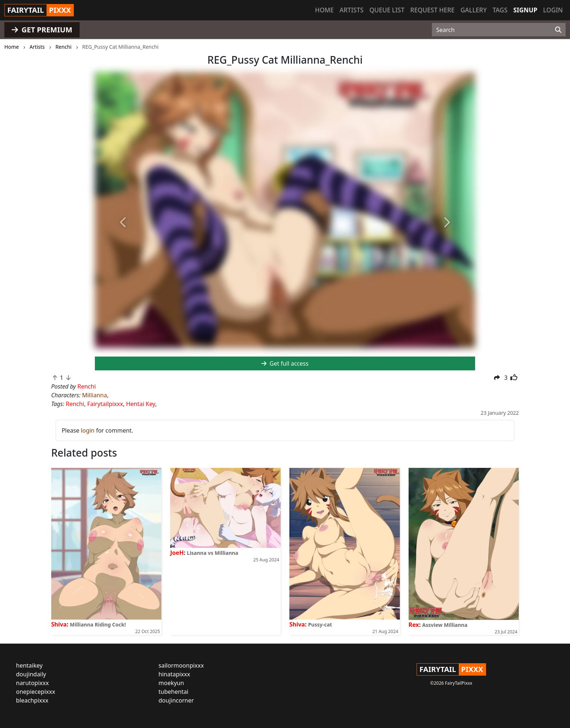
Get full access (285, 363)
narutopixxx (32, 683)
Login (553, 10)
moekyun (171, 683)
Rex (414, 625)
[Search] (558, 30)
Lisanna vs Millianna (212, 553)
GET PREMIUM (42, 30)
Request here (433, 10)
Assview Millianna (445, 625)
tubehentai (173, 692)
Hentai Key (141, 404)
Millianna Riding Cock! (98, 624)
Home (324, 10)
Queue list (387, 10)
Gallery (474, 10)
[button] (123, 223)
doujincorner (176, 700)
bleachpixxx (32, 700)
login (88, 430)
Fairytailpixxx (105, 404)
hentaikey (29, 665)
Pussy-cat (320, 624)
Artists (352, 10)
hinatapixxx (174, 674)
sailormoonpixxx (181, 665)
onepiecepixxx (36, 692)
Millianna (95, 395)
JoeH (177, 553)
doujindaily (31, 674)
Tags (500, 10)
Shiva (59, 624)
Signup (525, 10)
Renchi (75, 404)
